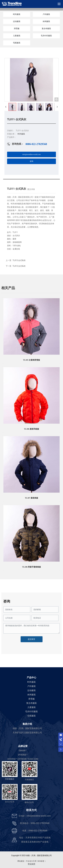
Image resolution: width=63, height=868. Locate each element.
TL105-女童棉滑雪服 (31, 360)
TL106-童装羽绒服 (31, 429)
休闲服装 (46, 21)
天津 (35, 861)
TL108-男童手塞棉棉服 (31, 567)
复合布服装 (46, 28)
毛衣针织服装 (46, 36)
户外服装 (46, 14)
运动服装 (17, 21)
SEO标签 (41, 861)
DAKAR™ (23, 751)
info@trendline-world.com (39, 816)
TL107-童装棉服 (31, 498)
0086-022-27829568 (36, 144)
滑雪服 (17, 28)
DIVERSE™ (23, 755)
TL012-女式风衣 (19, 266)
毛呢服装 (17, 43)
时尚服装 (17, 14)
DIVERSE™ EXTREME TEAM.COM (23, 759)
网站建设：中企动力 (25, 861)
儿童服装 (17, 36)
